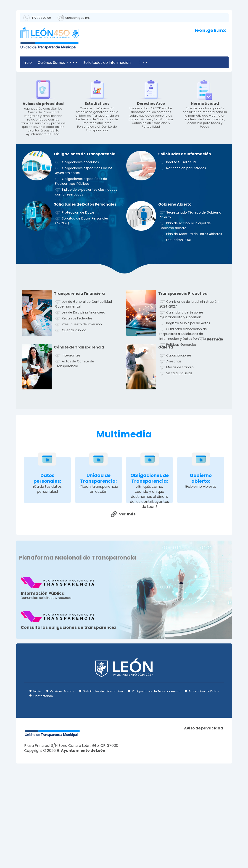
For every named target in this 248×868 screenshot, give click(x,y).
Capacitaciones (179, 438)
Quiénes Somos (54, 63)
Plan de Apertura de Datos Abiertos (194, 317)
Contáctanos (43, 779)
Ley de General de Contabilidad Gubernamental (83, 387)
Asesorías (174, 444)
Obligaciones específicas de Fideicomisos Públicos (81, 264)
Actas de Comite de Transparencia (75, 447)
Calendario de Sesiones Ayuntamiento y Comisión (181, 398)
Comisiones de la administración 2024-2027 (189, 387)
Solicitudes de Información (101, 63)
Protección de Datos (78, 295)
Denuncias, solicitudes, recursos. (57, 676)
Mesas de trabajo (180, 450)
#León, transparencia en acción (99, 572)
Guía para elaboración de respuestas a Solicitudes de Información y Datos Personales (185, 417)
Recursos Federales (77, 401)
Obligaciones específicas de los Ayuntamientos (84, 253)
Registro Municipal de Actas (188, 406)
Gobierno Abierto (201, 569)
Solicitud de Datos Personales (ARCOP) (82, 304)
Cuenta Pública (74, 413)
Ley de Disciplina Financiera (84, 395)
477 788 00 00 (41, 18)
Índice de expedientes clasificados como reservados (86, 275)
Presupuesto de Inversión (82, 407)
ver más (215, 422)
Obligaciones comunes (80, 245)
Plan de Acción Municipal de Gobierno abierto (185, 309)
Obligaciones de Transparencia (156, 774)
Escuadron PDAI (178, 323)
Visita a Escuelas (179, 456)
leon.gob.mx (210, 30)
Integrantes (71, 438)
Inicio (27, 63)
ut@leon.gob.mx (77, 18)
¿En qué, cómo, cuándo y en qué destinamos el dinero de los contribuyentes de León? (149, 580)
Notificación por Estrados (186, 251)
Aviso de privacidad (204, 811)
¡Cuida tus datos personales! (47, 572)
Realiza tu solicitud (181, 245)
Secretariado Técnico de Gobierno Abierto (190, 298)
